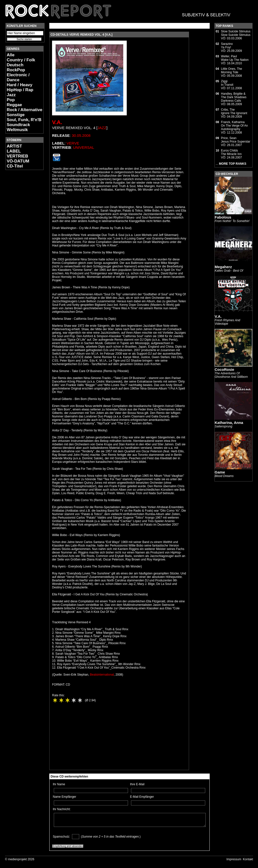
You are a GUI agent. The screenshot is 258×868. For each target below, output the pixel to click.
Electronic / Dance (18, 77)
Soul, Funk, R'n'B (24, 120)
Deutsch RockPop (16, 67)
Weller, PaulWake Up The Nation (235, 58)
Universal (84, 147)
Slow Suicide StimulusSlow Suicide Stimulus (236, 33)
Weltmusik (17, 130)
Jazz (11, 95)
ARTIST (14, 146)
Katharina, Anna (229, 423)
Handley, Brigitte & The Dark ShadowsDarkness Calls (234, 97)
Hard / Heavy (20, 85)
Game (220, 472)
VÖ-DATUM (18, 161)
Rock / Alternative (25, 110)
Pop (11, 100)
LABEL (14, 151)
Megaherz (223, 267)
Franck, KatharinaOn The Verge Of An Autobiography (234, 126)
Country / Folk (21, 60)
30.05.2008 (81, 135)
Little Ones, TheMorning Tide (231, 71)
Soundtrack (18, 125)
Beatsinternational (102, 675)
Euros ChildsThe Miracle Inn (231, 152)
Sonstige (16, 115)
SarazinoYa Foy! (227, 46)
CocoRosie (224, 369)
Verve (73, 143)
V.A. (57, 122)
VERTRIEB (17, 156)
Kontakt (248, 859)
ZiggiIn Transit (227, 83)
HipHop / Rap (20, 90)
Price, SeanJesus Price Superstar (235, 140)
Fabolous (223, 217)
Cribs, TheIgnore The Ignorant (234, 111)
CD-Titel (15, 166)
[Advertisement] (20, 248)
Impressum (234, 859)
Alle (11, 55)
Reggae (14, 105)
